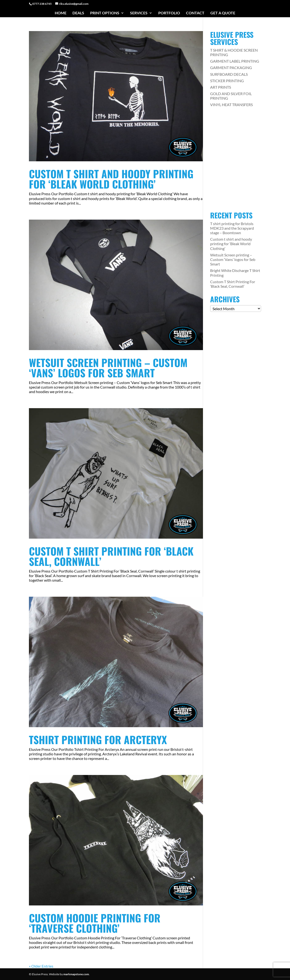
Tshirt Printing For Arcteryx (98, 739)
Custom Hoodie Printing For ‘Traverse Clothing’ (95, 923)
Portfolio (169, 13)
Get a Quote (223, 13)
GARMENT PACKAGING (231, 68)
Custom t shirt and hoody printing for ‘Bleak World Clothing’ (111, 179)
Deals (78, 13)
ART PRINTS (221, 87)
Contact (195, 13)
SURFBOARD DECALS (229, 74)
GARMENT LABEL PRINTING (235, 61)
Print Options (105, 13)
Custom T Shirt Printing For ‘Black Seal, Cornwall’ (111, 556)
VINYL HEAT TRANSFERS (231, 105)
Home (61, 13)
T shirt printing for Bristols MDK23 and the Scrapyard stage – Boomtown (232, 228)
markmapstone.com (76, 974)
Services (139, 13)
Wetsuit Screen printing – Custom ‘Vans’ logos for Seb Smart (108, 368)
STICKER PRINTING (227, 81)
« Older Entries (41, 966)
